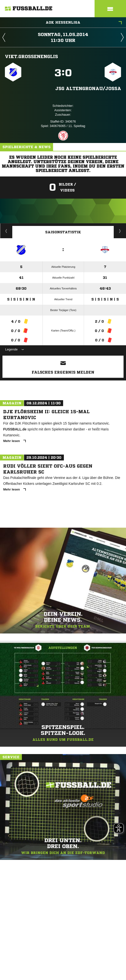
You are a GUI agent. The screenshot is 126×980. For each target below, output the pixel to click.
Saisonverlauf (120, 231)
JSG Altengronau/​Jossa (88, 88)
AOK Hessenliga (84, 23)
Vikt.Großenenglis (31, 56)
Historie (6, 231)
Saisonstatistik (63, 232)
